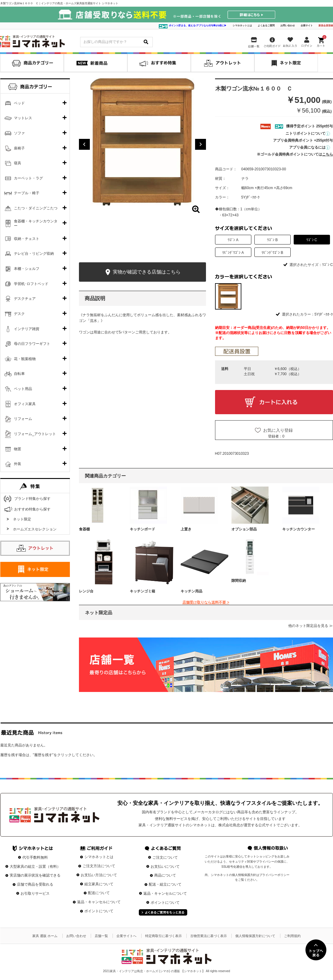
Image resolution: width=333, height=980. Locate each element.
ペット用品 (23, 389)
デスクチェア (25, 299)
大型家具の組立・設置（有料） (35, 867)
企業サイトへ (126, 936)
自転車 (19, 374)
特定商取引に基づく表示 (163, 936)
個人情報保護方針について (255, 936)
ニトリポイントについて (308, 133)
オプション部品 (244, 529)
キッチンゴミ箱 (142, 591)
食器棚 (84, 529)
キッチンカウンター (299, 529)
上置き (186, 529)
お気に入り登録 (278, 430)
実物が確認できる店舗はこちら (142, 272)
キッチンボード (142, 529)
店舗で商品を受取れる (35, 884)
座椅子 (19, 148)
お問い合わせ (288, 26)
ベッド (19, 103)
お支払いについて (165, 867)
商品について (165, 875)
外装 (18, 464)
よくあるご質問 (266, 26)
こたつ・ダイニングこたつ (36, 208)
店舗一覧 (101, 936)
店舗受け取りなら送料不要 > (206, 602)
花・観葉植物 (25, 359)
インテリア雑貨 (27, 329)
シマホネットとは (242, 26)
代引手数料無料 (35, 857)
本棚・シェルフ (27, 269)
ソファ (19, 133)
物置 (18, 449)
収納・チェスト (27, 239)
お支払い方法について (99, 875)
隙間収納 (239, 581)
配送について (99, 893)
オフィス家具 (25, 404)
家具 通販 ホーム (45, 936)
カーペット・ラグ (28, 178)
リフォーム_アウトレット (35, 434)
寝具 (18, 163)
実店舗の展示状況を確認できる (35, 875)
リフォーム (23, 419)
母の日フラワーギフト (32, 344)
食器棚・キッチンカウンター (36, 224)
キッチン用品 (191, 591)
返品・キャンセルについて (99, 902)
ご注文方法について (99, 866)
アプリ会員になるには (310, 147)
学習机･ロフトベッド (31, 284)
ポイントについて (99, 911)
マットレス (23, 118)
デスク (19, 314)
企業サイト (307, 26)
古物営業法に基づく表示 (209, 936)
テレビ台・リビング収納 (34, 254)
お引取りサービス (35, 893)
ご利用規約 (292, 936)
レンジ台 (86, 591)
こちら (328, 154)
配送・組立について (165, 884)
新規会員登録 (326, 26)
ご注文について (165, 857)
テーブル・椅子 (27, 193)
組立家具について (99, 884)
